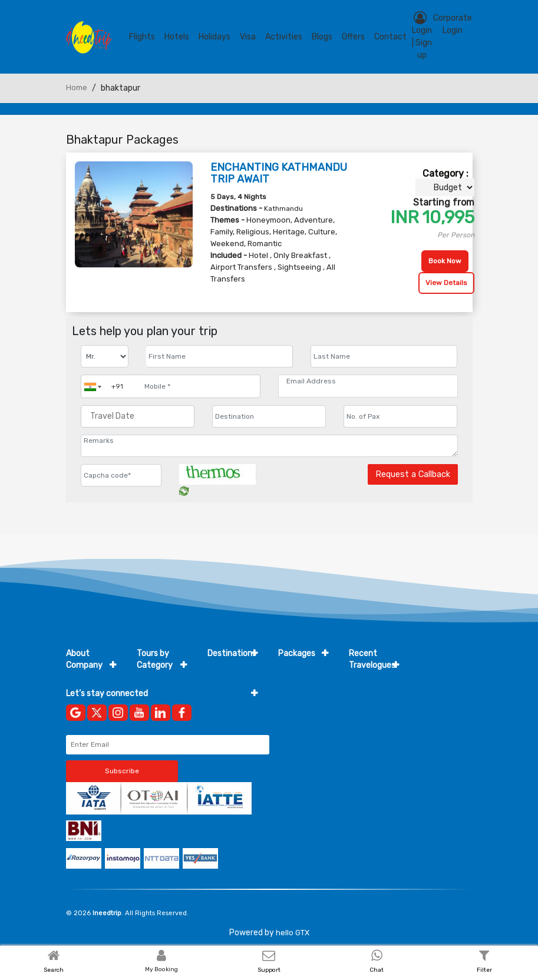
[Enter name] (220, 356)
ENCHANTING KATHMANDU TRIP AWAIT (279, 173)
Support (269, 970)
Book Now (445, 261)
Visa (248, 37)
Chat (377, 970)
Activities (284, 37)
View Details (446, 283)
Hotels (177, 37)
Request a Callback (413, 474)
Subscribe (122, 771)
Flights (142, 37)
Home (77, 87)
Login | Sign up (422, 36)
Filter (484, 970)
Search (54, 970)
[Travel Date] (138, 416)
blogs (322, 37)
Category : (445, 173)
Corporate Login (453, 24)
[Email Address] (368, 381)
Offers (353, 37)
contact (390, 37)
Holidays (214, 37)
